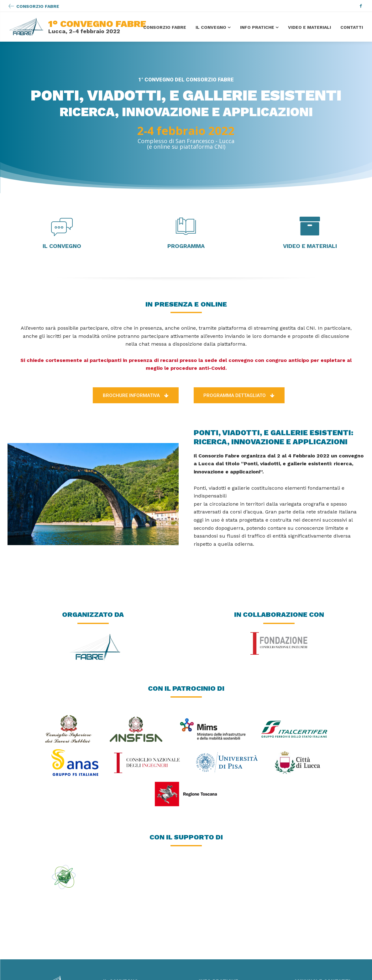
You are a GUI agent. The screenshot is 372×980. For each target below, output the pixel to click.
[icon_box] (33, 7)
